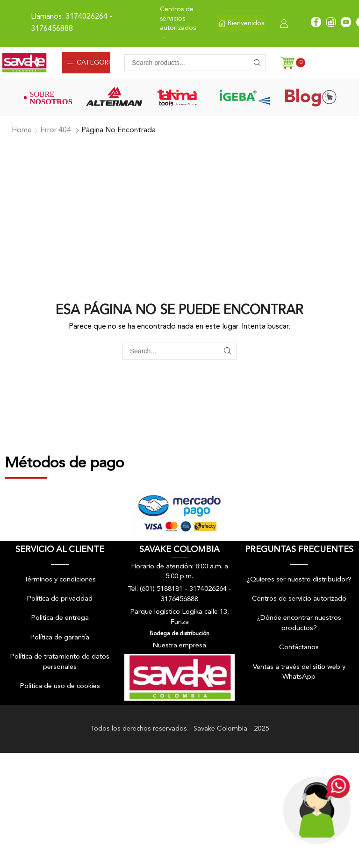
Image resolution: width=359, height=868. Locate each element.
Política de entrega (60, 618)
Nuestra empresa (179, 646)
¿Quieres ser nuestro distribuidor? (299, 580)
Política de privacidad (60, 599)
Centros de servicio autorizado (299, 599)
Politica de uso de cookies (60, 686)
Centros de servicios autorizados (178, 23)
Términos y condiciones (60, 580)
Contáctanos (299, 648)
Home (22, 130)
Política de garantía (60, 638)
